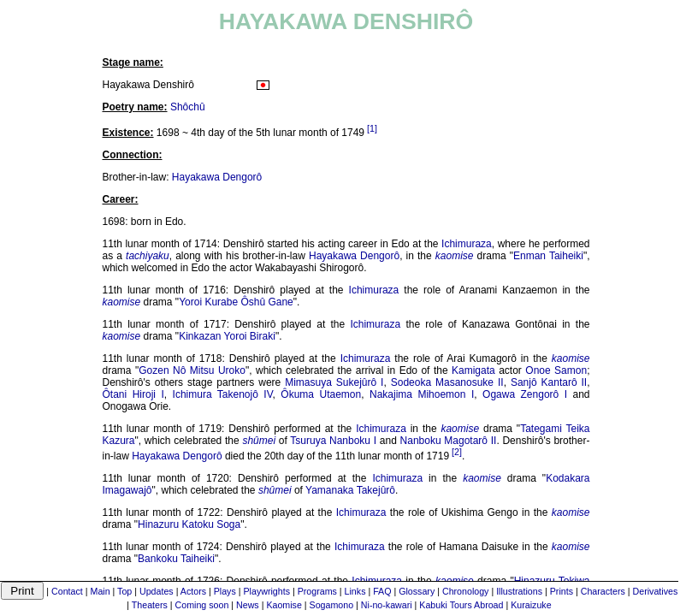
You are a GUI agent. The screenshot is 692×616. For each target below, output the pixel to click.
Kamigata (473, 370)
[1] (372, 128)
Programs (317, 591)
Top (124, 591)
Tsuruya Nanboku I (333, 441)
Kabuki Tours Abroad (461, 605)
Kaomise (284, 605)
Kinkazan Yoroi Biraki (227, 336)
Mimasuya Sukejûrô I (334, 382)
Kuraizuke (531, 605)
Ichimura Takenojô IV (223, 394)
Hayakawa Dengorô (217, 177)
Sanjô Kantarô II (549, 382)
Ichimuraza (467, 244)
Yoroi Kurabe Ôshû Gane (236, 302)
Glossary (417, 591)
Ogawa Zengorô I (525, 394)
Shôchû (188, 107)
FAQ (382, 591)
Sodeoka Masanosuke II (447, 382)
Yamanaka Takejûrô (350, 490)
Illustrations (519, 591)
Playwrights (266, 591)
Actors (193, 591)
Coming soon (202, 605)
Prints (562, 591)
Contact (67, 591)
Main (101, 591)
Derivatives (656, 591)
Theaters (150, 605)
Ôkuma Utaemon (321, 394)
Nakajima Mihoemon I (422, 394)
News (248, 605)
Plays (225, 591)
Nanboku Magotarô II (449, 441)
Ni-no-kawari (387, 605)
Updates (157, 591)
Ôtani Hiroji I (133, 394)
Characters (603, 591)
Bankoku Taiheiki (176, 559)
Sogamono (332, 605)
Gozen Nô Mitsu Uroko (192, 370)
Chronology (466, 591)
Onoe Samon (556, 370)
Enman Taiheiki (548, 256)
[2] (457, 452)
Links (355, 591)
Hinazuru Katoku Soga (189, 524)
